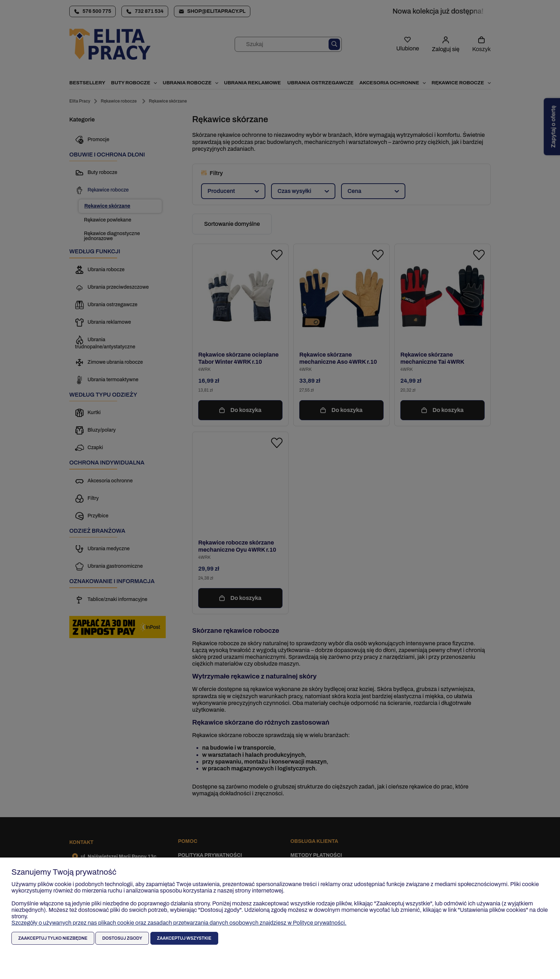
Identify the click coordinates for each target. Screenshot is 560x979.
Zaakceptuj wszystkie (184, 938)
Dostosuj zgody (122, 938)
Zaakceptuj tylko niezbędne (53, 938)
